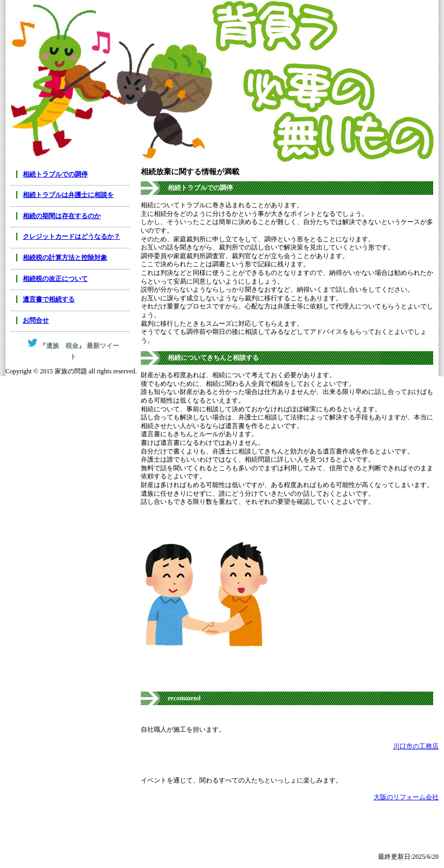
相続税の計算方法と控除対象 (65, 258)
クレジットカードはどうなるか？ (71, 236)
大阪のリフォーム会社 (406, 797)
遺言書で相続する (49, 299)
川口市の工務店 (416, 746)
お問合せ (36, 320)
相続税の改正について (55, 279)
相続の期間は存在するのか (62, 216)
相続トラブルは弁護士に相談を (68, 195)
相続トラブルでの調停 (55, 174)
